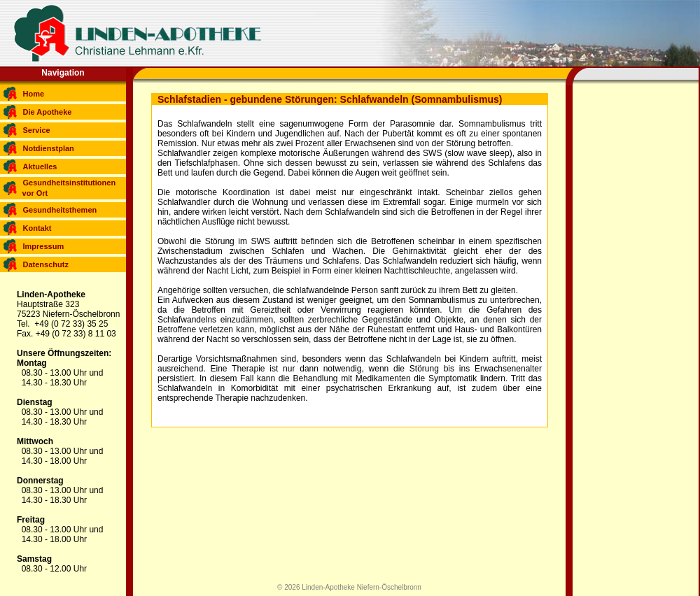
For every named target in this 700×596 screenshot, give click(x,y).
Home (34, 94)
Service (37, 130)
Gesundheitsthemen (60, 210)
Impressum (44, 246)
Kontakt (37, 228)
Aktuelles (40, 166)
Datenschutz (46, 264)
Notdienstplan (49, 148)
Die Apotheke (48, 112)
